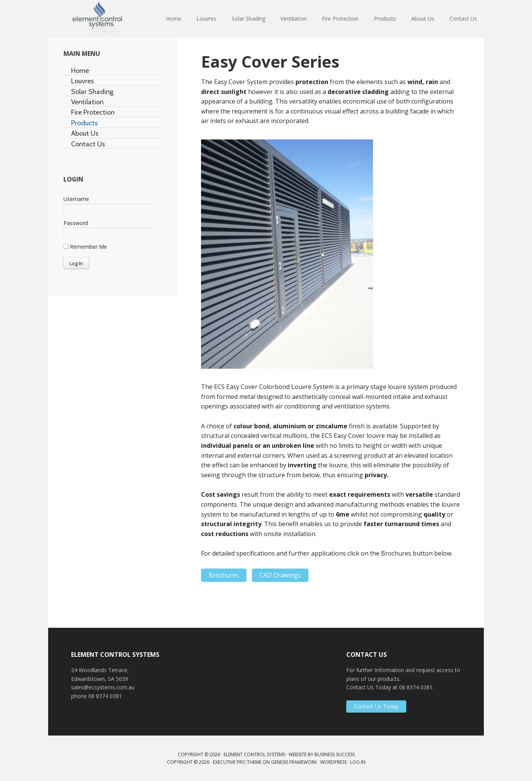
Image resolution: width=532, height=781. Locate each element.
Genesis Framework (294, 762)
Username (76, 199)
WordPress (333, 762)
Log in (358, 762)
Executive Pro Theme (237, 762)
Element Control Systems (98, 19)
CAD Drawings (280, 575)
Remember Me (85, 247)
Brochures (224, 575)
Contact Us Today (376, 706)
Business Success (335, 754)
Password (76, 223)
